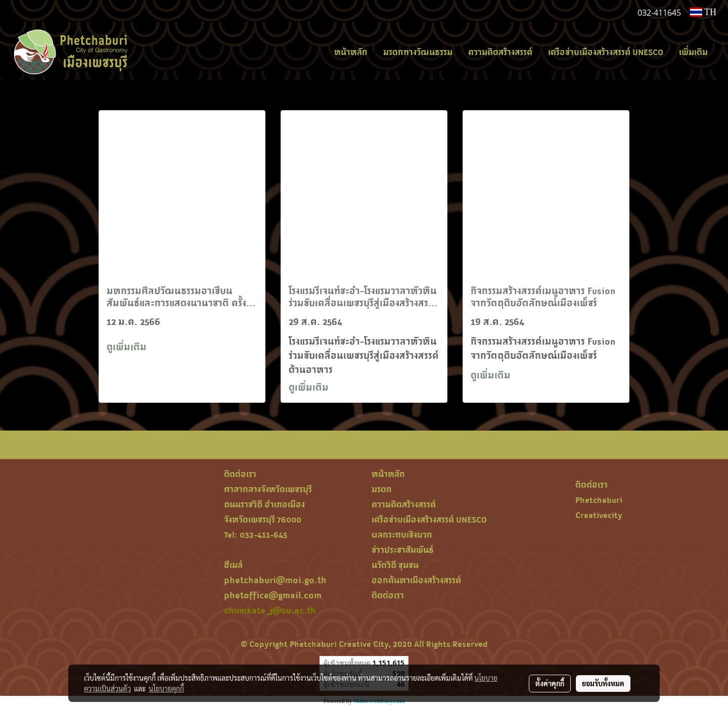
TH (703, 12)
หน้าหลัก (351, 52)
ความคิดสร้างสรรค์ (500, 52)
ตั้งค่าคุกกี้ (550, 683)
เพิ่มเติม (693, 52)
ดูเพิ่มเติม (128, 347)
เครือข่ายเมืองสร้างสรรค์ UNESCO (606, 52)
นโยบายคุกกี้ (166, 688)
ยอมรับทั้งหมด (603, 683)
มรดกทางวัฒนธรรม (418, 52)
